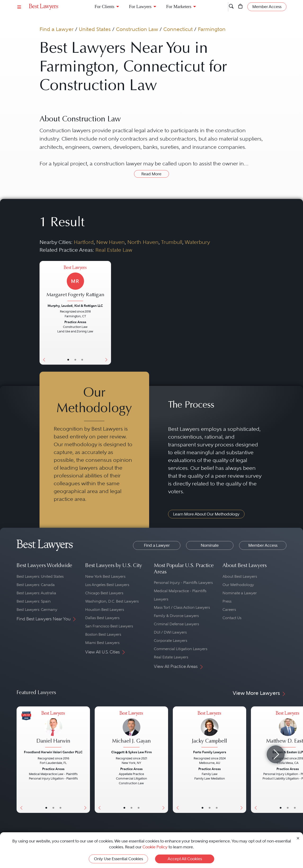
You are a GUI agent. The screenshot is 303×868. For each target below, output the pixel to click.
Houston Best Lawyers (105, 610)
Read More (151, 174)
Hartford (84, 242)
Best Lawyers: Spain (34, 601)
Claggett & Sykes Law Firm (131, 752)
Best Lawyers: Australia (36, 593)
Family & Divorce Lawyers (176, 616)
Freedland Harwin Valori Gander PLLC (53, 752)
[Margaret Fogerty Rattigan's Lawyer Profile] (75, 284)
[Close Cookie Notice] (298, 838)
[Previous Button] (43, 313)
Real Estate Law (114, 250)
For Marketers (179, 7)
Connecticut (178, 29)
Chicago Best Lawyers (104, 593)
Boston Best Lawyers (103, 634)
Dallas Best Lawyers (102, 618)
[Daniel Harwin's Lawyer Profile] (53, 730)
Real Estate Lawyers (171, 657)
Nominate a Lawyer (240, 593)
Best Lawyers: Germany (37, 610)
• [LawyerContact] (82, 359)
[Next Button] (107, 313)
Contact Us (232, 618)
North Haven (143, 242)
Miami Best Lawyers (102, 643)
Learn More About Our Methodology (206, 514)
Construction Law (137, 29)
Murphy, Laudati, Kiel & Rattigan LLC (75, 306)
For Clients (105, 7)
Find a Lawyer (57, 29)
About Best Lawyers (240, 576)
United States (95, 29)
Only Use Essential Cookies (118, 859)
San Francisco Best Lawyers (109, 626)
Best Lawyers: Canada (36, 585)
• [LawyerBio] (75, 359)
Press (227, 601)
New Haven (111, 242)
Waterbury (197, 242)
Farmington (212, 29)
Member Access (263, 545)
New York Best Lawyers (105, 576)
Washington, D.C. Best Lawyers (112, 601)
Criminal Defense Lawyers (176, 624)
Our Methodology (238, 585)
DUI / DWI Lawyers (170, 632)
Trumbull (172, 242)
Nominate (210, 545)
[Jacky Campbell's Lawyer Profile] (209, 730)
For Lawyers (140, 7)
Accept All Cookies (185, 859)
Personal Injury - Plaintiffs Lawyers (183, 583)
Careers (229, 610)
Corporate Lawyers (171, 641)
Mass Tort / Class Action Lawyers (182, 607)
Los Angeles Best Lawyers (107, 585)
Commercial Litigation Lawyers (181, 649)
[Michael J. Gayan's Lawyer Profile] (131, 730)
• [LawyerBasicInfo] (68, 359)
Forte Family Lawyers (210, 752)
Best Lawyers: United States (40, 576)
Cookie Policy (155, 847)
